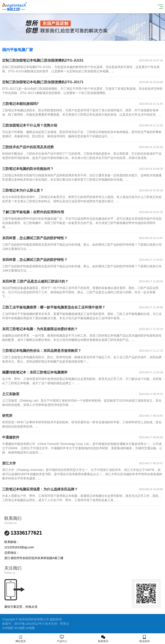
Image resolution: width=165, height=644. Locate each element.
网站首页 (21, 639)
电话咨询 (144, 639)
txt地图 (30, 628)
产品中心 (62, 639)
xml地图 (8, 628)
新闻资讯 (103, 639)
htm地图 (19, 628)
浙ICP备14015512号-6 (29, 624)
